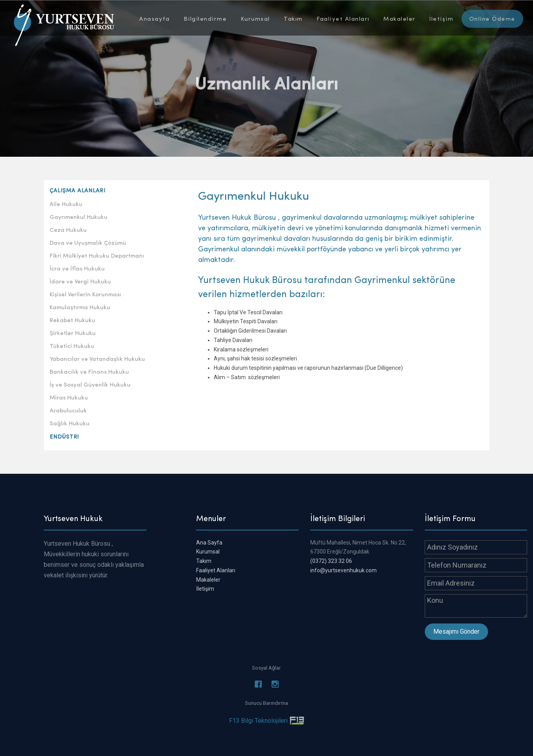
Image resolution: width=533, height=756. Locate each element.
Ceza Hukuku (68, 229)
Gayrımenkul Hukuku (79, 217)
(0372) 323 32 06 (331, 561)
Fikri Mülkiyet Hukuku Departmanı (97, 255)
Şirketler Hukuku (73, 333)
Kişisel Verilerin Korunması (85, 294)
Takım (293, 18)
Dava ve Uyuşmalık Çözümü (88, 242)
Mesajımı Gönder (456, 631)
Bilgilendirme (205, 18)
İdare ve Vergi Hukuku (80, 281)
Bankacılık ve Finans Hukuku (89, 371)
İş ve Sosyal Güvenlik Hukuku (90, 384)
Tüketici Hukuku (72, 346)
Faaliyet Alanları (343, 18)
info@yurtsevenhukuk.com (343, 570)
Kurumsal (255, 18)
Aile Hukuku (66, 204)
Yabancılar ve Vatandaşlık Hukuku (97, 358)
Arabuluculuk (68, 410)
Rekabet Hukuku (72, 320)
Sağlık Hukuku (70, 423)
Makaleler (400, 18)
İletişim (441, 18)
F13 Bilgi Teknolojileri (258, 721)
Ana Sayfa (209, 543)
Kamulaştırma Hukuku (80, 307)
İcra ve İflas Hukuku (77, 268)
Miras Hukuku (69, 397)
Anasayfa (154, 18)
